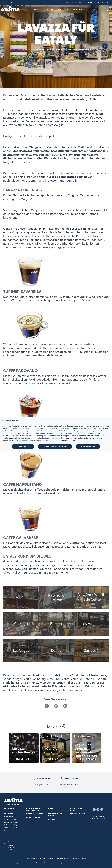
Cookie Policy (23, 441)
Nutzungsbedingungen (78, 813)
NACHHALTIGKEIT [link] (75, 10)
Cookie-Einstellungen (62, 859)
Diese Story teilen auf (56, 699)
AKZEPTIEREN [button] (23, 446)
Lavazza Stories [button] (55, 10)
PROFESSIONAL (103, 2)
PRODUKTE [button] (39, 10)
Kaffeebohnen (9, 817)
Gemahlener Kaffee (11, 819)
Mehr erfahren (26, 759)
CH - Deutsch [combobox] (99, 818)
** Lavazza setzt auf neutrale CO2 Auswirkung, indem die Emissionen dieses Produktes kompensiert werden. (12, 848)
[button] (107, 10)
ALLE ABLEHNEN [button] (88, 446)
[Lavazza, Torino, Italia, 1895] (10, 10)
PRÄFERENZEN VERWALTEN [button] (55, 446)
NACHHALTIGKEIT (35, 813)
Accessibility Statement (79, 859)
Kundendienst (44, 778)
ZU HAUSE (88, 2)
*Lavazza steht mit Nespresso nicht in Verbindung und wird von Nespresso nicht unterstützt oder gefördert (12, 838)
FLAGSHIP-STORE (72, 778)
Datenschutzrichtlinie (32, 859)
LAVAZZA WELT (8, 2)
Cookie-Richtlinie (47, 859)
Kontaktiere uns (54, 819)
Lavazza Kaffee (9, 813)
